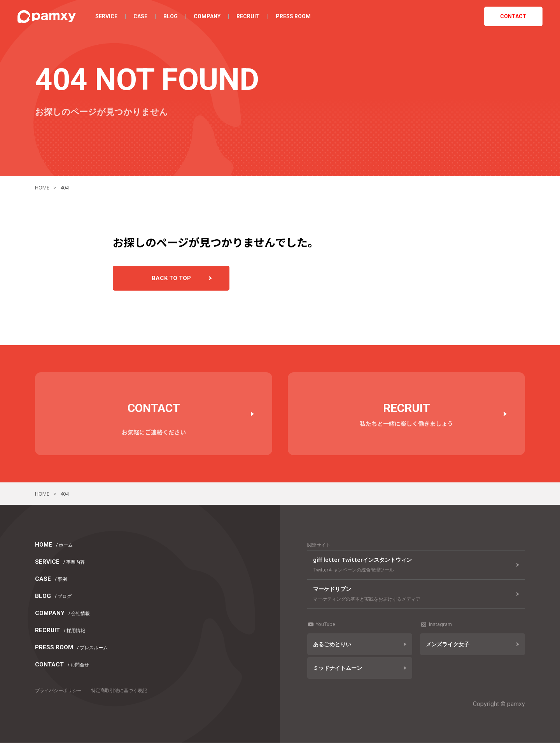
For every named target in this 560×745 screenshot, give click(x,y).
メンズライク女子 (448, 646)
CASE (142, 18)
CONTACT (511, 18)
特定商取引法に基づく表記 (119, 693)
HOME (54, 547)
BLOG (172, 18)
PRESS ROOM (295, 18)
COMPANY (209, 18)
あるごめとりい (332, 646)
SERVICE (108, 18)
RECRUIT (250, 18)
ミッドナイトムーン (338, 670)
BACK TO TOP (171, 279)
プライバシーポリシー (58, 693)
